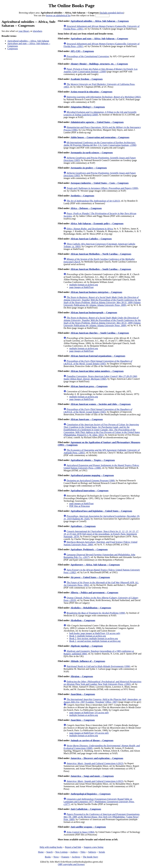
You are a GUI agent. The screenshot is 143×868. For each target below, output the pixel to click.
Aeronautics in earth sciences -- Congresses (92, 153)
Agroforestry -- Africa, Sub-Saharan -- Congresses (95, 565)
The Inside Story (90, 857)
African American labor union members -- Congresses (97, 371)
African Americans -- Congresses (87, 419)
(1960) (101, 378)
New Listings (62, 852)
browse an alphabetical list (58, 15)
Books (48, 857)
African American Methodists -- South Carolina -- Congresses (101, 269)
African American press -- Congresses (89, 386)
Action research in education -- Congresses (91, 92)
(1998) (91, 481)
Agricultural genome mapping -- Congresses (92, 475)
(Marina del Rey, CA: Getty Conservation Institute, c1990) (100, 144)
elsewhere (37, 31)
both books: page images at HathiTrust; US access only (95, 633)
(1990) (96, 613)
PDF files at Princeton (80, 506)
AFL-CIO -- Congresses (82, 51)
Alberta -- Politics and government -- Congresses (94, 593)
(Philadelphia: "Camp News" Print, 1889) (102, 817)
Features (65, 857)
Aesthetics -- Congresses (82, 196)
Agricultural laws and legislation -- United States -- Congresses (101, 511)
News (56, 857)
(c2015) (95, 763)
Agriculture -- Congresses (83, 526)
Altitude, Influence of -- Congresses (88, 661)
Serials (102, 852)
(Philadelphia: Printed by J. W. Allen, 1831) (102, 430)
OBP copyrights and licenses (71, 864)
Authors (74, 852)
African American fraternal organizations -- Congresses (98, 356)
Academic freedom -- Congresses (87, 79)
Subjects (92, 852)
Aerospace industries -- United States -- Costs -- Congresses (100, 183)
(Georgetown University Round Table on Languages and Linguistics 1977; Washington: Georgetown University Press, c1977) (99, 802)
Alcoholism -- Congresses (83, 620)
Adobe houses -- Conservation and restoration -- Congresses (100, 137)
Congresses (13, 49)
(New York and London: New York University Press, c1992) (102, 683)
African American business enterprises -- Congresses (96, 292)
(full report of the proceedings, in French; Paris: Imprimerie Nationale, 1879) (101, 534)
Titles (83, 852)
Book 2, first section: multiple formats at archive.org (94, 638)
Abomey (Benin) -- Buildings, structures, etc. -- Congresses (99, 64)
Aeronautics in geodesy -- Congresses (89, 168)
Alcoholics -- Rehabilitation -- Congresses (91, 608)
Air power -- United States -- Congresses (90, 577)
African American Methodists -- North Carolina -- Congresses (101, 254)
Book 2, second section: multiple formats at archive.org (95, 641)
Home (41, 852)
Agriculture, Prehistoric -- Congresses (89, 549)
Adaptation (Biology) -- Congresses (88, 107)
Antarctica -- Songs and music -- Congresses (92, 776)
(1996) (98, 666)
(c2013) (93, 201)
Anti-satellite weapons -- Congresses (88, 827)
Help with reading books (51, 847)
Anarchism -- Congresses (83, 694)
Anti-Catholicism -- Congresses (86, 809)
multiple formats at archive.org (84, 285)
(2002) (104, 97)
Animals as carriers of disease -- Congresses (92, 740)
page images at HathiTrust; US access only (89, 713)
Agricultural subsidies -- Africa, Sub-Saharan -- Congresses (100, 21)
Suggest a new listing (94, 847)
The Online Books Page (71, 6)
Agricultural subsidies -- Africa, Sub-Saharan (28, 41)
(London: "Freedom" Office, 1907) (102, 701)
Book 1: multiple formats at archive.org (88, 636)
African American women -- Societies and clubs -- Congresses (101, 404)
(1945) (98, 362)
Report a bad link (73, 847)
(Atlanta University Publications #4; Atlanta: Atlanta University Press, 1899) (102, 301)
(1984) (80, 832)
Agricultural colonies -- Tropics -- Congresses (93, 460)
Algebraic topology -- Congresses (87, 646)
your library (24, 31)
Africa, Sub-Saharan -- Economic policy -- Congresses (97, 223)
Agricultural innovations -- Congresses (89, 491)
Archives (76, 857)
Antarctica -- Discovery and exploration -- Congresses (97, 758)
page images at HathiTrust (81, 287)
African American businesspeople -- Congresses (94, 313)
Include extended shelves (112, 13)
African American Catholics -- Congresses (91, 239)
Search (50, 852)
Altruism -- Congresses (82, 676)
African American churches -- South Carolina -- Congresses (100, 333)
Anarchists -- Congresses (83, 720)
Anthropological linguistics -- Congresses (91, 794)
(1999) (102, 188)
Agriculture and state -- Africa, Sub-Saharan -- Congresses (99, 39)
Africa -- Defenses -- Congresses (86, 208)
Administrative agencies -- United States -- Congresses (97, 122)
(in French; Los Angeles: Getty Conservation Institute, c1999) (101, 70)
